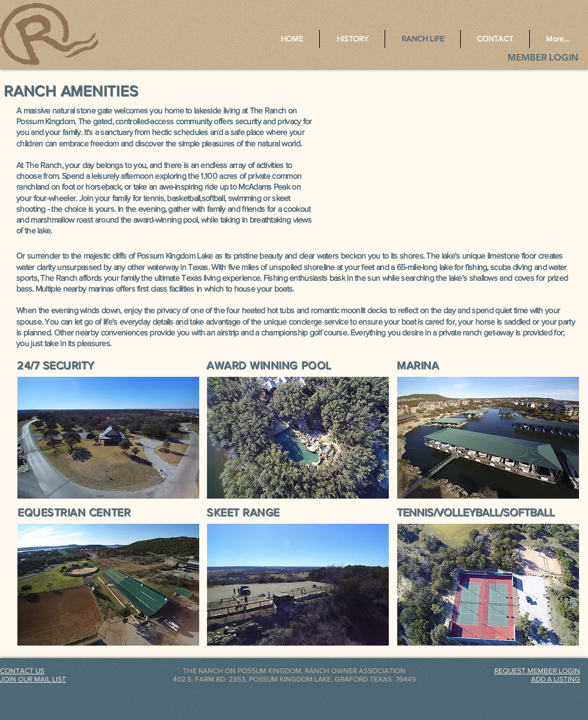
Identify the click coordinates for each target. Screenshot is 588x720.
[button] (108, 438)
